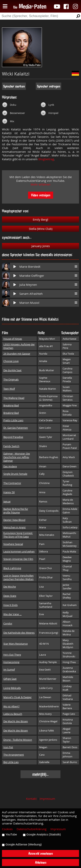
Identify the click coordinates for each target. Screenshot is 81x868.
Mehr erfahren (40, 184)
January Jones (41, 246)
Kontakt (31, 799)
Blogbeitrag (46, 159)
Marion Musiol (29, 303)
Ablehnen (41, 862)
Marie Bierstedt (30, 267)
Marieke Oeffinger (32, 276)
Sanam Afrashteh (31, 294)
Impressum (47, 799)
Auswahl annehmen (40, 853)
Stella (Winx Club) (41, 229)
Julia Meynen (28, 285)
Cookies (7, 829)
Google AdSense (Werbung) (24, 844)
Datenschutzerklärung (32, 829)
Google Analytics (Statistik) (44, 834)
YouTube (11, 834)
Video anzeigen (41, 195)
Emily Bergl (40, 220)
